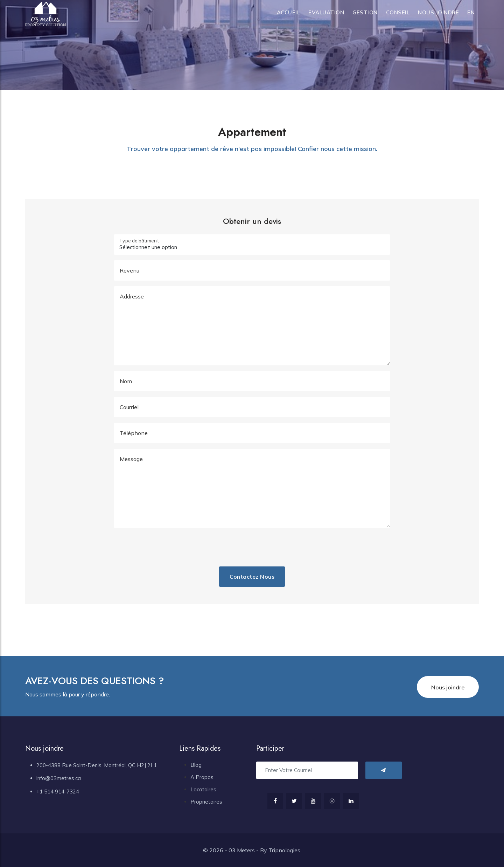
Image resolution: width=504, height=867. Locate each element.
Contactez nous (252, 577)
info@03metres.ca (59, 778)
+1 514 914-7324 (58, 792)
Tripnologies (284, 850)
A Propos (202, 777)
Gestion (365, 12)
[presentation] (203, 547)
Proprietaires (206, 802)
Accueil (289, 12)
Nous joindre (438, 12)
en (471, 12)
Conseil (398, 12)
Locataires (203, 789)
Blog (196, 765)
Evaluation (326, 12)
